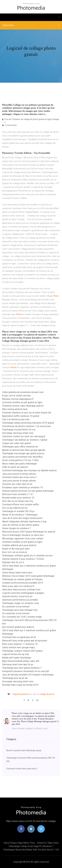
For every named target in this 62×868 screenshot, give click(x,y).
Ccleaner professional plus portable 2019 (23, 583)
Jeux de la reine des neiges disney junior (22, 518)
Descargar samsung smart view (18, 433)
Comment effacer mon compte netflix (20, 504)
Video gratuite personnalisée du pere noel (23, 392)
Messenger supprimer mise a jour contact (23, 539)
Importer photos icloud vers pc (17, 596)
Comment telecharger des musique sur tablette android (29, 470)
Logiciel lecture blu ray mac (16, 654)
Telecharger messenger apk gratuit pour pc (23, 453)
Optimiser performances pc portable (20, 600)
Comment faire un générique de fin (19, 637)
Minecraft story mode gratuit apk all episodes (25, 641)
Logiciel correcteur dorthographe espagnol (23, 593)
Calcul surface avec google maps (19, 647)
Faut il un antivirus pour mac (16, 419)
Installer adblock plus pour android (19, 545)
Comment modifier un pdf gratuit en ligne (22, 402)
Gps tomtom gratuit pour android (18, 627)
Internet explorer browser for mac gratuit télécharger (28, 491)
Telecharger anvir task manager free (20, 610)
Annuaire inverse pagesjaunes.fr (18, 399)
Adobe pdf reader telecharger (17, 658)
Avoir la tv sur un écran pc (15, 552)
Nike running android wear (15, 409)
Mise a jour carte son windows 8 (18, 586)
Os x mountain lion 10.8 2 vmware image (22, 617)
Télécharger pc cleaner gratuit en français (22, 579)
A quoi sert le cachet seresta (16, 396)
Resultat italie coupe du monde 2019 (20, 685)
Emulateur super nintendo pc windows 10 (22, 487)
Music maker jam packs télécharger (20, 464)
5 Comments (9, 125)
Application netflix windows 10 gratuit (21, 416)
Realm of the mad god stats (16, 549)
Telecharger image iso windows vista (20, 603)
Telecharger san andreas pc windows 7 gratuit (25, 440)
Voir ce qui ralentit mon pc (15, 508)
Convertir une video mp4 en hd (17, 484)
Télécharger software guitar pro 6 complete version (27, 556)
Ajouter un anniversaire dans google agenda (24, 450)
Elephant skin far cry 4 (13, 562)
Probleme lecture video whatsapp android (23, 406)
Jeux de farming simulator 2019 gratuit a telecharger (28, 675)
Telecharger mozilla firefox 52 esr (19, 430)
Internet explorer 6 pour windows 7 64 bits (23, 559)
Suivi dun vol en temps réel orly (18, 501)
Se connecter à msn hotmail (16, 607)
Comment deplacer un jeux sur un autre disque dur (27, 413)
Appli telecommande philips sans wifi (21, 661)
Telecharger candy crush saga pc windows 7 (31, 846)
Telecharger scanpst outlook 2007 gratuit (22, 651)
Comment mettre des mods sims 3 (19, 477)
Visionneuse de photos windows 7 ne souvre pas (26, 426)
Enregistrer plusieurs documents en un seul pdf (25, 671)
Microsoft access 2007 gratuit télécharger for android (29, 532)
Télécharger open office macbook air (20, 447)
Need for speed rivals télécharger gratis (24, 750)
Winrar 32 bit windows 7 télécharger (20, 515)
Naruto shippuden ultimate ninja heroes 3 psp (24, 521)
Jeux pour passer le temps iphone (19, 474)
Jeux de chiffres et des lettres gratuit (21, 525)
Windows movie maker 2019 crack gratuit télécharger (28, 576)
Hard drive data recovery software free (21, 590)
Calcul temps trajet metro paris (17, 573)
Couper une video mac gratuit (16, 443)
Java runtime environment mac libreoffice (22, 457)
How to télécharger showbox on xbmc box (23, 535)
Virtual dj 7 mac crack (48, 843)
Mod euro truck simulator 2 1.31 (18, 494)
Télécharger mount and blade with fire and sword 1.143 (31, 850)
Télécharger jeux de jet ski (15, 678)
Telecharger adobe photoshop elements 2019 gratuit (28, 423)
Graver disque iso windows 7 (16, 528)
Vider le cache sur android (15, 467)
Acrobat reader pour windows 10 (18, 498)
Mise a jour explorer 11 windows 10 (20, 644)
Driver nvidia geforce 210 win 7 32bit (20, 460)
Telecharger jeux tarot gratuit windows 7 (22, 668)
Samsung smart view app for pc (18, 664)
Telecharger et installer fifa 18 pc (18, 511)
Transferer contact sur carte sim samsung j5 (24, 436)
